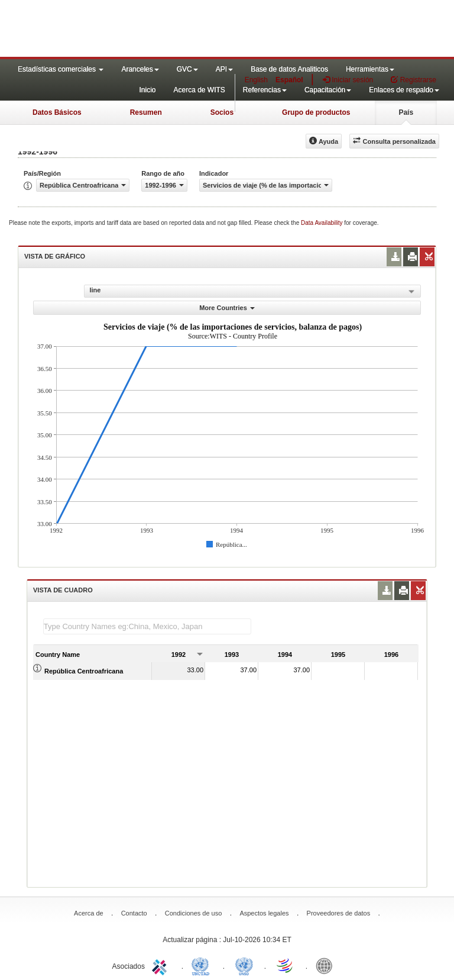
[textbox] (147, 626)
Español (289, 80)
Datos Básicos (57, 112)
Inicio (147, 90)
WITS (118, 30)
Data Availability (322, 223)
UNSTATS (244, 965)
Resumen (146, 112)
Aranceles (140, 69)
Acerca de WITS (199, 90)
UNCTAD (203, 965)
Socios (222, 112)
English (256, 80)
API (224, 69)
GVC (187, 69)
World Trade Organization (286, 965)
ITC (161, 965)
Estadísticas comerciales (61, 69)
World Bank (327, 965)
